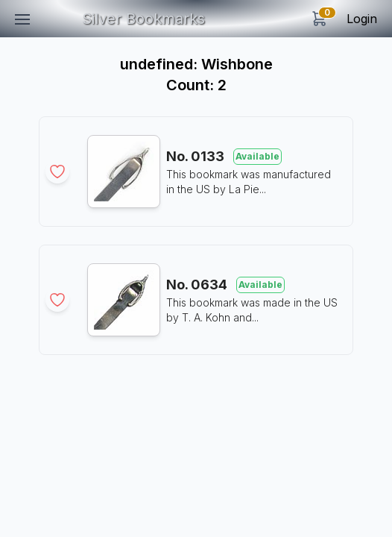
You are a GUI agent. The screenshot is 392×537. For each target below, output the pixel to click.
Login (362, 19)
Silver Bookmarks (143, 19)
